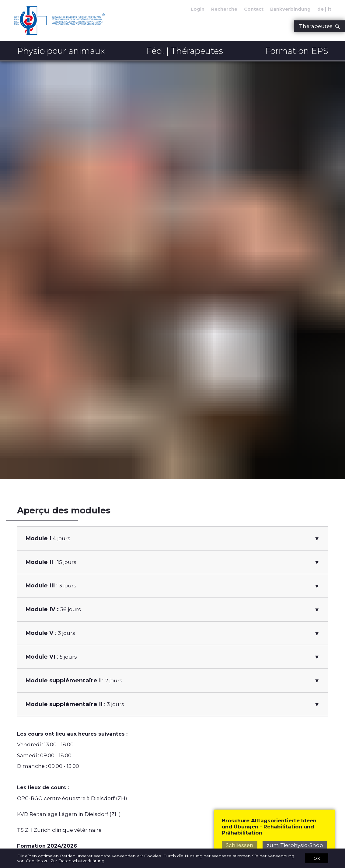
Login (198, 9)
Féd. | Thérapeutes (185, 51)
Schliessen (240, 845)
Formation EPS (297, 51)
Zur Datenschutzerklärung (77, 861)
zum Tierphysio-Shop (295, 845)
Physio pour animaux (61, 51)
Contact (254, 9)
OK (317, 858)
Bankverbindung (290, 9)
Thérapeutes (319, 26)
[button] (173, 538)
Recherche (224, 9)
